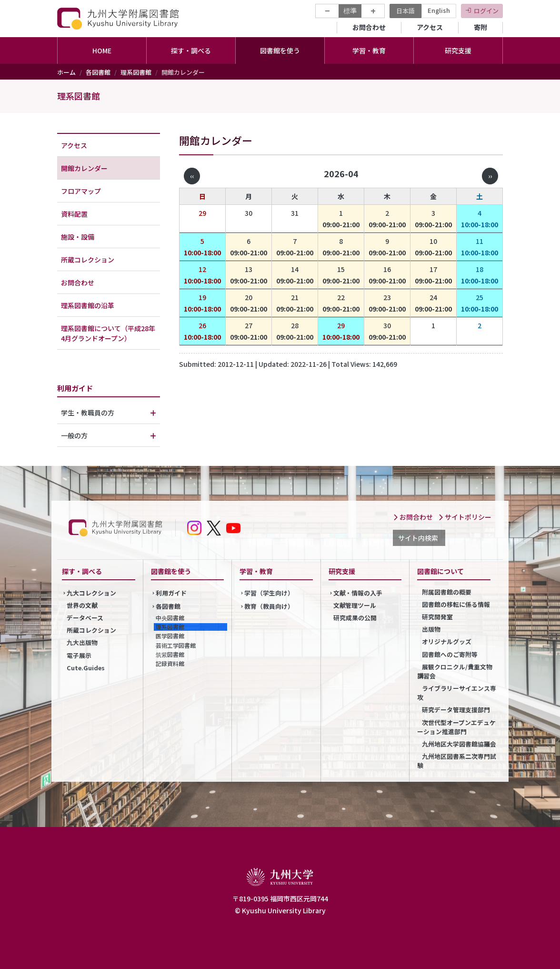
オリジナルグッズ (447, 641)
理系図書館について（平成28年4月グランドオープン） (108, 333)
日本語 (405, 11)
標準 (350, 10)
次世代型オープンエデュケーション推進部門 (456, 727)
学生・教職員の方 (88, 413)
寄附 (480, 27)
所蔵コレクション (88, 260)
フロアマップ (81, 191)
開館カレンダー (84, 168)
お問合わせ (369, 27)
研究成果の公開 (355, 618)
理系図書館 (136, 72)
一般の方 (74, 435)
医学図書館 (170, 636)
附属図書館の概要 (447, 592)
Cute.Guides (86, 668)
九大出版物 (82, 642)
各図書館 (98, 72)
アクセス (430, 27)
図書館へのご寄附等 (450, 654)
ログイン (486, 11)
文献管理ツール (355, 605)
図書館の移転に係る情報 (456, 604)
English (439, 10)
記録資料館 (170, 663)
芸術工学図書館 (176, 645)
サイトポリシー (465, 517)
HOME (102, 50)
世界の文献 (82, 605)
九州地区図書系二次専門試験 (457, 761)
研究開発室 (437, 617)
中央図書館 (170, 618)
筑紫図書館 (170, 654)
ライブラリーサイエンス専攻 (457, 693)
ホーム (66, 72)
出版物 (431, 629)
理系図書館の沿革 (88, 305)
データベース (85, 618)
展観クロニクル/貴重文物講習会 (455, 671)
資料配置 (74, 214)
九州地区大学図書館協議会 (459, 744)
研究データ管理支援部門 (456, 710)
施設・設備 (78, 237)
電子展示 (79, 655)
